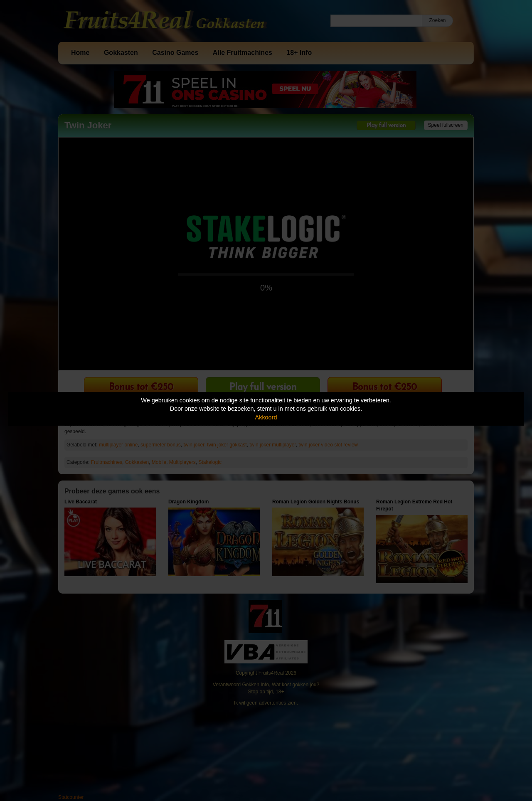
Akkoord (266, 417)
